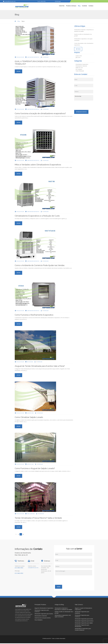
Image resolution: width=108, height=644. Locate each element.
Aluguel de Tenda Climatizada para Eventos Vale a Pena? (40, 366)
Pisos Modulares (39, 620)
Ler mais (18, 71)
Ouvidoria (84, 6)
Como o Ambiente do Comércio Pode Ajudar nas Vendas (40, 265)
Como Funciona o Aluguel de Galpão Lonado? (35, 468)
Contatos (91, 6)
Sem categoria (30, 362)
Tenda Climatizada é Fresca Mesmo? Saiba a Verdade (38, 518)
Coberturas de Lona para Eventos (43, 618)
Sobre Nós (62, 6)
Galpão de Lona (30, 413)
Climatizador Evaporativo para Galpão (84, 623)
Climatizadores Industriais (81, 66)
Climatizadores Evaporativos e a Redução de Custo (37, 216)
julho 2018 (78, 57)
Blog (79, 6)
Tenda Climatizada (31, 514)
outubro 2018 (79, 56)
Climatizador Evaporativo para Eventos (44, 614)
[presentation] (85, 105)
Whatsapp (58, 1)
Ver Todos (78, 49)
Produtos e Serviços (71, 6)
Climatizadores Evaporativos (33, 57)
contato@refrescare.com (9, 1)
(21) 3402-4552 (42, 1)
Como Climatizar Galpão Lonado (29, 417)
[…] (60, 67)
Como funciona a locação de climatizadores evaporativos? (40, 113)
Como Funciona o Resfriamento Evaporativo (34, 315)
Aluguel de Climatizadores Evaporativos (44, 608)
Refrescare (46, 57)
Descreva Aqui (84, 98)
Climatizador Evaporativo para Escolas (84, 619)
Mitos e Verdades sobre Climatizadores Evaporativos (38, 165)
